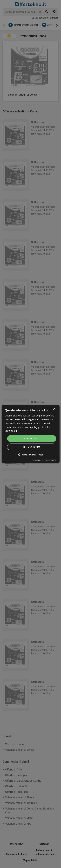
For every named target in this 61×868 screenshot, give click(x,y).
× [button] (54, 409)
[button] (30, 455)
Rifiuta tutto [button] (32, 447)
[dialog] (30, 434)
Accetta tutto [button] (32, 438)
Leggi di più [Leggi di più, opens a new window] (11, 431)
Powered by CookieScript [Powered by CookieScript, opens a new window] (44, 460)
